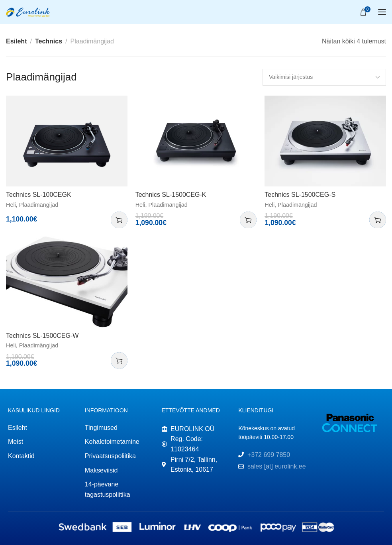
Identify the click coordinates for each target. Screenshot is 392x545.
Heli (11, 205)
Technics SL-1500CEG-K (171, 195)
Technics (49, 41)
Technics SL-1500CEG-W (42, 336)
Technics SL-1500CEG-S (300, 195)
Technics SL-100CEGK (39, 195)
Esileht (16, 41)
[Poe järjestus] (324, 77)
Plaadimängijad (39, 205)
